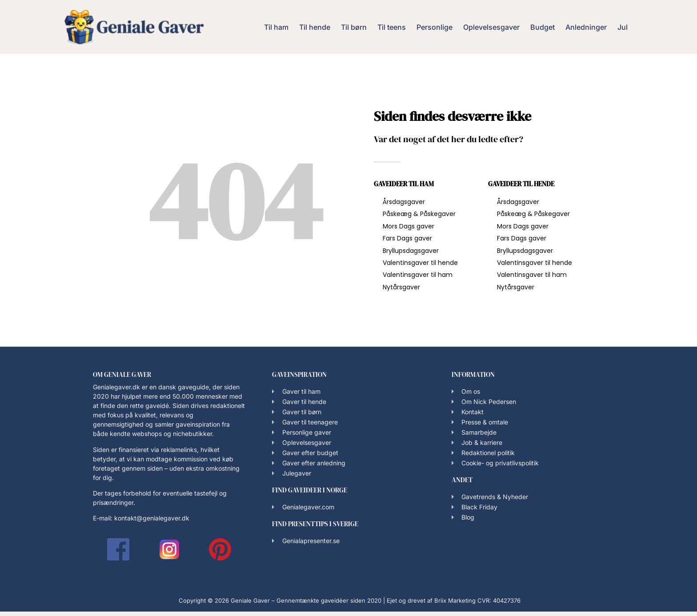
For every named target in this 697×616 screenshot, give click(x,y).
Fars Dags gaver (407, 238)
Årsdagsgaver (404, 202)
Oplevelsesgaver (491, 27)
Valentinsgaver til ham (418, 275)
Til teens (392, 27)
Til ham (276, 27)
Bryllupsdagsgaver (411, 251)
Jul (623, 27)
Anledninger (586, 27)
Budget (543, 27)
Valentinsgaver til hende (420, 263)
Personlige (435, 27)
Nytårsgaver (401, 287)
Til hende (315, 27)
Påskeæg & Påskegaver (419, 214)
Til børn (354, 27)
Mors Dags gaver (409, 226)
